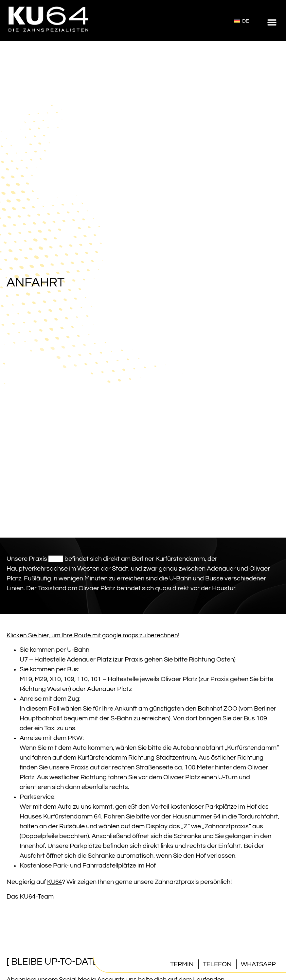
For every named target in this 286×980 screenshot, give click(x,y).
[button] (272, 22)
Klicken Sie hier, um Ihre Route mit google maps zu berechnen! (93, 635)
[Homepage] (49, 36)
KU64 (56, 559)
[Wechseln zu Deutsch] (242, 20)
